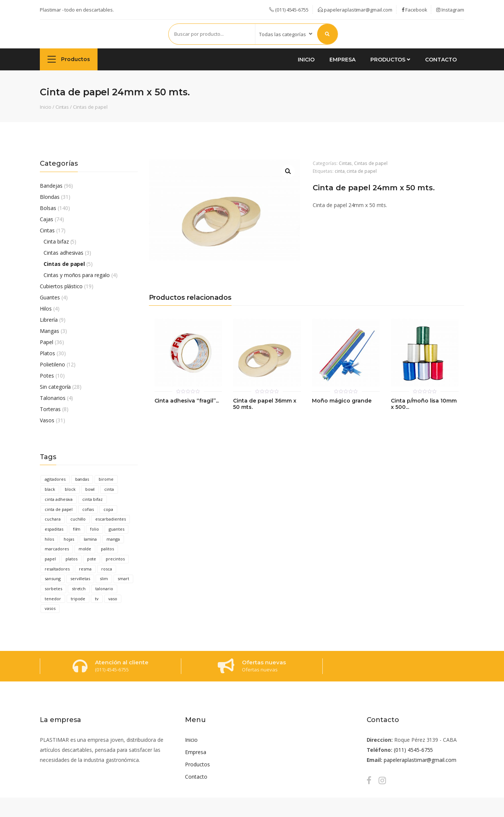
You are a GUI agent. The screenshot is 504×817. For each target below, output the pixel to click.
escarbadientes (110, 519)
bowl (90, 489)
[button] (288, 171)
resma (85, 569)
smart (123, 578)
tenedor (53, 599)
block (70, 489)
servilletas (80, 578)
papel (50, 559)
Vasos (47, 420)
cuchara (53, 519)
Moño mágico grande (342, 401)
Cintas (62, 107)
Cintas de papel (90, 107)
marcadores (57, 549)
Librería (49, 320)
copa (108, 509)
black (50, 489)
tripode (78, 599)
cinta (109, 489)
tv (97, 599)
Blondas (50, 197)
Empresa (342, 60)
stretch (79, 589)
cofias (88, 509)
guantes (117, 529)
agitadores (55, 479)
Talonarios (53, 398)
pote (92, 559)
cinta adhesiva (59, 499)
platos (71, 559)
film (77, 529)
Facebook (414, 10)
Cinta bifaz (56, 241)
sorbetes (53, 589)
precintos (115, 559)
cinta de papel (59, 509)
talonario (104, 589)
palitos (107, 549)
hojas (69, 539)
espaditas (54, 529)
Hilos (46, 309)
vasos (50, 608)
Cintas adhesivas (63, 253)
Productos (69, 59)
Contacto (441, 60)
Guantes (50, 297)
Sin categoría (55, 387)
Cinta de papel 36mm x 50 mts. (264, 404)
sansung (53, 578)
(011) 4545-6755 (413, 750)
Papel (47, 342)
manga (113, 539)
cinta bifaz (92, 499)
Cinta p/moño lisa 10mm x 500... (424, 404)
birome (106, 479)
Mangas (50, 331)
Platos (47, 353)
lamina (90, 539)
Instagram (450, 10)
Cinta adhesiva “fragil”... (187, 401)
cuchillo (78, 519)
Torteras (50, 409)
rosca (107, 569)
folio (95, 529)
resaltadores (57, 569)
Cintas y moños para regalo (77, 275)
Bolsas (48, 208)
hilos (49, 539)
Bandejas (51, 186)
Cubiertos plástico (61, 286)
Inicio (306, 60)
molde (85, 549)
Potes (47, 376)
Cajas (47, 219)
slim (104, 578)
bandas (82, 479)
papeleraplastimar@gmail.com (355, 10)
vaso (113, 599)
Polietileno (52, 364)
